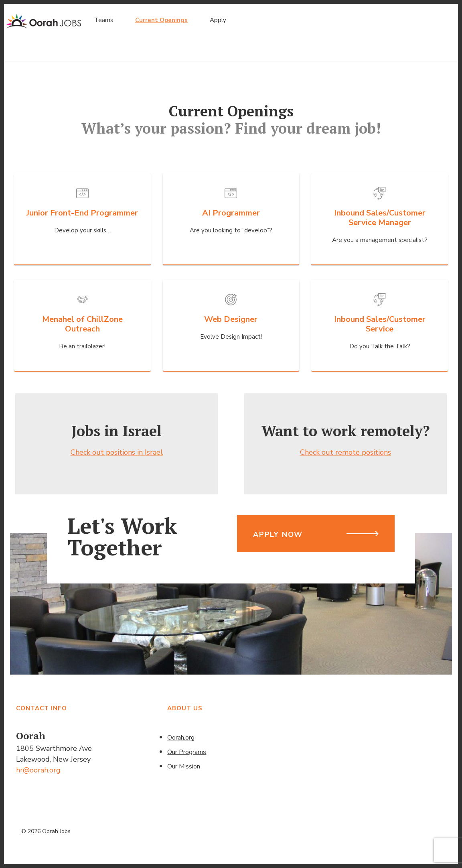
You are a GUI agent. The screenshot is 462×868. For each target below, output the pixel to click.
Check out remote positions (345, 452)
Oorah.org (181, 738)
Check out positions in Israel (117, 452)
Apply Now (278, 535)
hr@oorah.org (38, 770)
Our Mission (184, 766)
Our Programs (187, 752)
